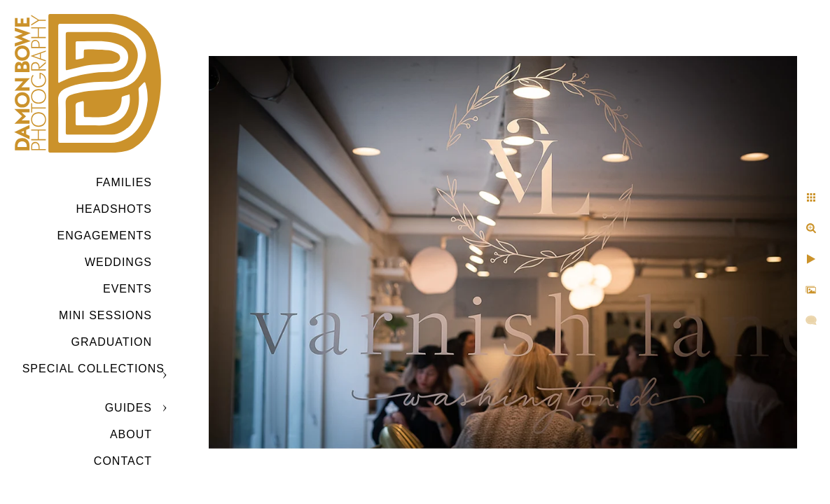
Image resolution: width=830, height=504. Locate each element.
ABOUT (131, 434)
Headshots (114, 209)
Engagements (105, 236)
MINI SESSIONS (105, 315)
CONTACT (123, 461)
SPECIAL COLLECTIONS (94, 369)
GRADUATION (112, 342)
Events (127, 289)
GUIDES (129, 408)
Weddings (118, 262)
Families (124, 182)
